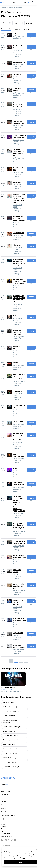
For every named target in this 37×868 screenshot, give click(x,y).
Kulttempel (17, 574)
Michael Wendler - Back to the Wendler (19, 602)
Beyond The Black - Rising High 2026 (19, 542)
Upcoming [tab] (17, 29)
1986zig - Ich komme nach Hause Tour (18, 332)
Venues (4, 808)
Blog (3, 819)
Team (3, 829)
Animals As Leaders (17, 571)
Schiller (16, 468)
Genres (4, 801)
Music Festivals (6, 812)
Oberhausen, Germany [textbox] (21, 3)
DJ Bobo (16, 316)
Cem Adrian (17, 182)
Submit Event (5, 834)
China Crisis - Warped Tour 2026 (19, 646)
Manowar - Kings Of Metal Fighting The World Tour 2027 (19, 299)
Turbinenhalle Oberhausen (18, 110)
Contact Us (5, 827)
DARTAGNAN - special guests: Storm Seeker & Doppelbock (18, 526)
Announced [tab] (27, 29)
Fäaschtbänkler (18, 233)
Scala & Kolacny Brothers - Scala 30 (19, 619)
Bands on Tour (6, 791)
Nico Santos (17, 245)
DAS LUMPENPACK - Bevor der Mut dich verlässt (19, 377)
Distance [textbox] (29, 23)
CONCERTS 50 (5, 2)
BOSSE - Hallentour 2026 (18, 455)
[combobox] (21, 3)
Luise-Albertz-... (18, 185)
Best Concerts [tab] (6, 29)
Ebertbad (16, 623)
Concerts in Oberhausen (15, 8)
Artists (3, 805)
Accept (15, 363)
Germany (4, 8)
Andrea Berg (17, 391)
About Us (4, 824)
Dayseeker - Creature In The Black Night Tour (19, 105)
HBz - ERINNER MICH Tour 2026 (18, 122)
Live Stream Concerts (8, 815)
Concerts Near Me (7, 798)
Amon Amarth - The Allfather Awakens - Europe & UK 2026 (19, 262)
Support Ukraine (7, 836)
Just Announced (6, 794)
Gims (15, 34)
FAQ (3, 831)
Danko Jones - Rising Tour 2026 (19, 484)
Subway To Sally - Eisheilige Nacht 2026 (19, 586)
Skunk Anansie (18, 422)
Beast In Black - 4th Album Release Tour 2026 (19, 218)
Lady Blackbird (18, 633)
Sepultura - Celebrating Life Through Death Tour (18, 153)
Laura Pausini (18, 74)
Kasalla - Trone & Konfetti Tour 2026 (19, 556)
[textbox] (18, 23)
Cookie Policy (5, 845)
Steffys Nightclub (19, 36)
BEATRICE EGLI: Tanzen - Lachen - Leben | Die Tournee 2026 (19, 437)
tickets (31, 35)
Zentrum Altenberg (19, 649)
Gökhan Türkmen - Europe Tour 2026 (19, 136)
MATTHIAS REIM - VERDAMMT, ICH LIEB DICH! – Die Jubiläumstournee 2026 (19, 198)
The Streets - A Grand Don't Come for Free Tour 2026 (19, 281)
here (24, 858)
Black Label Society (17, 90)
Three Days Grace (19, 62)
